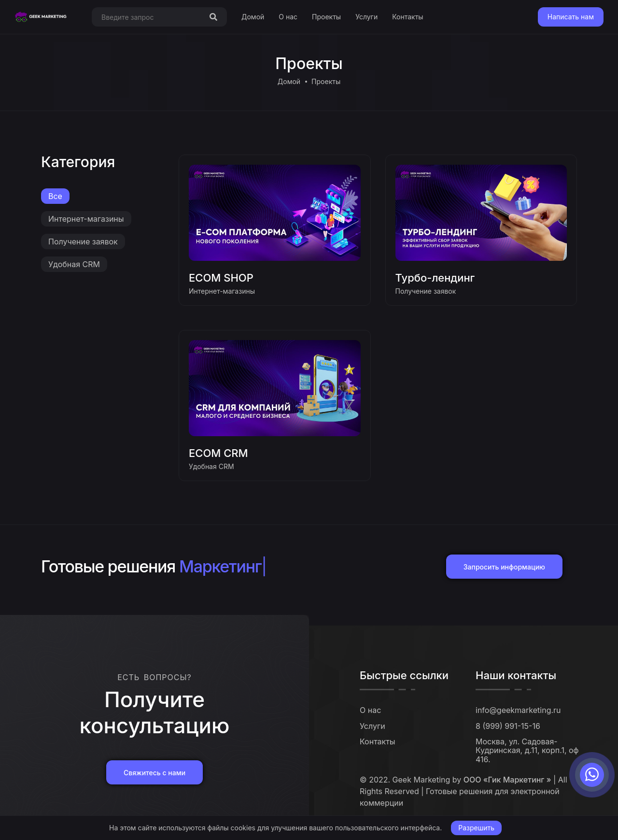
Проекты (326, 17)
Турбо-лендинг (435, 278)
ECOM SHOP (221, 278)
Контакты (407, 17)
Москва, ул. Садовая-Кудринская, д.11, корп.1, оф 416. (527, 750)
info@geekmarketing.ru (518, 710)
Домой (253, 17)
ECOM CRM (218, 453)
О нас (288, 17)
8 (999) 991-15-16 (508, 726)
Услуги (366, 17)
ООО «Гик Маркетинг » (507, 780)
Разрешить (476, 828)
